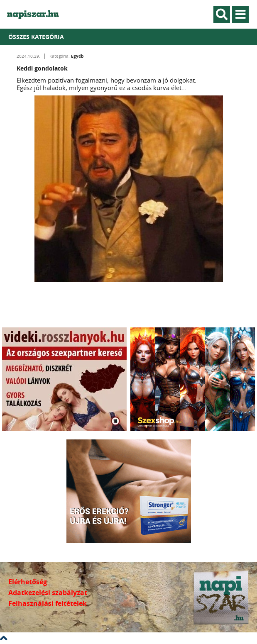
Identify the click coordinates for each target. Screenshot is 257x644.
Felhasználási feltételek (48, 603)
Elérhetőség (28, 582)
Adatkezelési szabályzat (48, 593)
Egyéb (77, 56)
